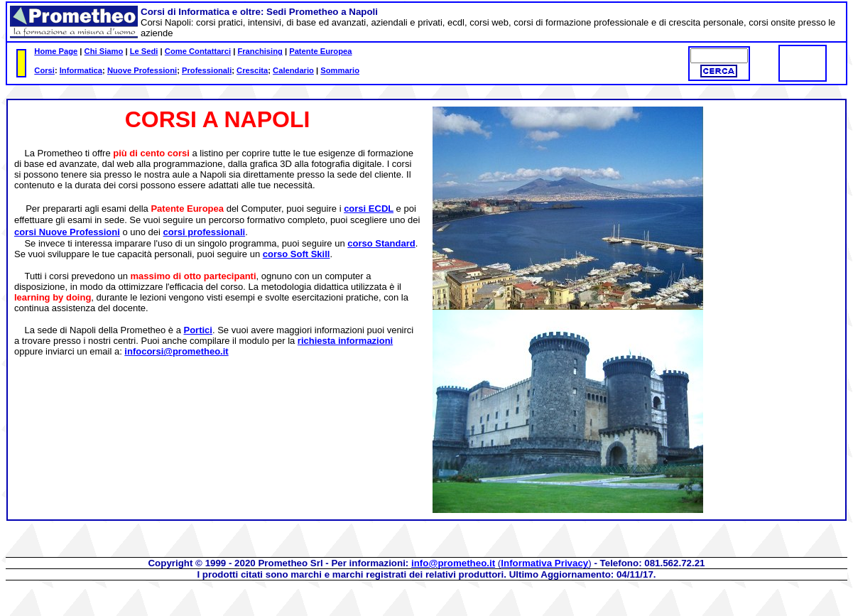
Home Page (56, 51)
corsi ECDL (369, 209)
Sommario (340, 70)
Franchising (260, 51)
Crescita (252, 70)
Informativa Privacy (544, 563)
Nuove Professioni (142, 70)
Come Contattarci (198, 51)
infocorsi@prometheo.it (176, 351)
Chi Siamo (104, 51)
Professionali (207, 70)
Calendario (293, 70)
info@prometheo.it (453, 563)
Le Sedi (144, 51)
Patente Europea (320, 51)
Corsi (44, 70)
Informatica (81, 70)
